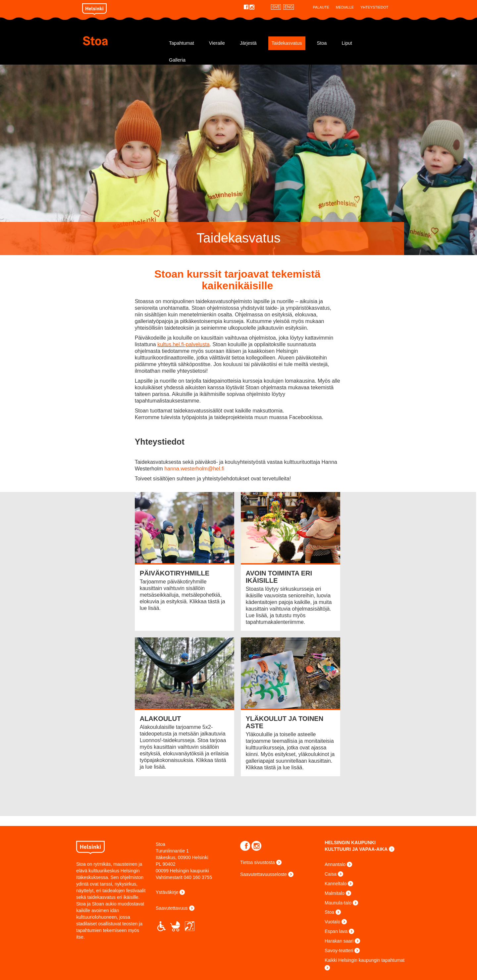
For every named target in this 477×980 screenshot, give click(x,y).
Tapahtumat (182, 43)
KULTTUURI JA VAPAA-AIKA (356, 849)
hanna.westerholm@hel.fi (194, 469)
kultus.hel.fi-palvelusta (183, 344)
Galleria (177, 60)
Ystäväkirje (167, 892)
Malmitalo (335, 893)
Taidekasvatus (287, 43)
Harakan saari (339, 941)
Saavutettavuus (172, 908)
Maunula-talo (338, 903)
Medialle (345, 7)
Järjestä (248, 43)
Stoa (122, 41)
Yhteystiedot (374, 7)
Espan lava (336, 931)
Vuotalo (332, 922)
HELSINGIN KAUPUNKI (350, 843)
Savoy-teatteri (339, 951)
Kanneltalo (336, 884)
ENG (289, 7)
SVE (276, 7)
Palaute (321, 7)
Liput (347, 43)
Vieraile (217, 43)
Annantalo (335, 864)
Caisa (331, 874)
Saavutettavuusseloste (264, 874)
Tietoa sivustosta (258, 862)
